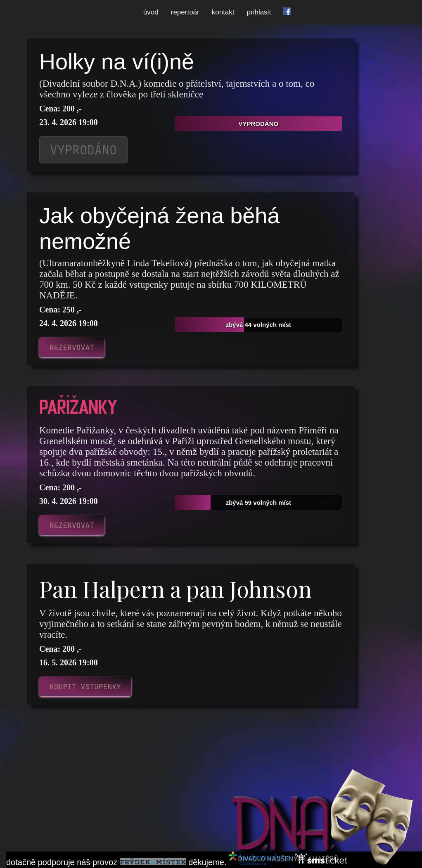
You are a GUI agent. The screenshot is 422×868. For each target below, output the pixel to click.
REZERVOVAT (72, 347)
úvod (151, 12)
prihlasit (259, 12)
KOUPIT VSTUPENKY (85, 687)
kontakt (223, 12)
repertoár (185, 12)
